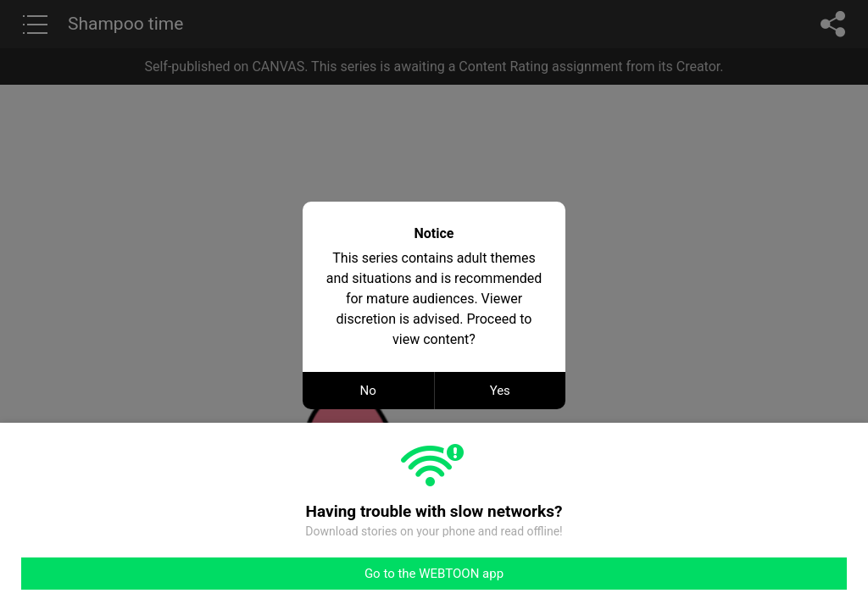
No (368, 391)
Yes (500, 391)
